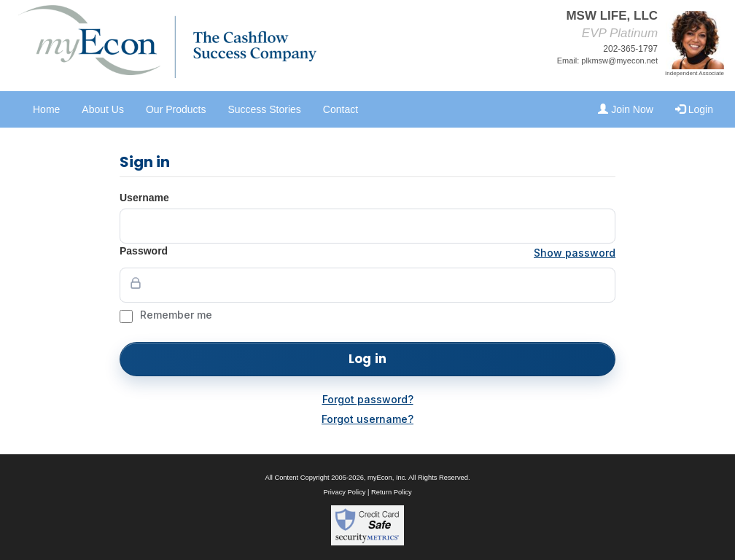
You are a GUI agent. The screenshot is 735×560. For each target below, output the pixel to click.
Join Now (625, 109)
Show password (575, 253)
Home (46, 109)
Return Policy (391, 492)
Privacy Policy (344, 492)
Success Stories (264, 109)
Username (144, 198)
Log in (367, 359)
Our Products (176, 109)
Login (694, 109)
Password (144, 251)
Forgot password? (368, 400)
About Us (103, 109)
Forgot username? (367, 419)
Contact (341, 109)
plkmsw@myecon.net (619, 61)
